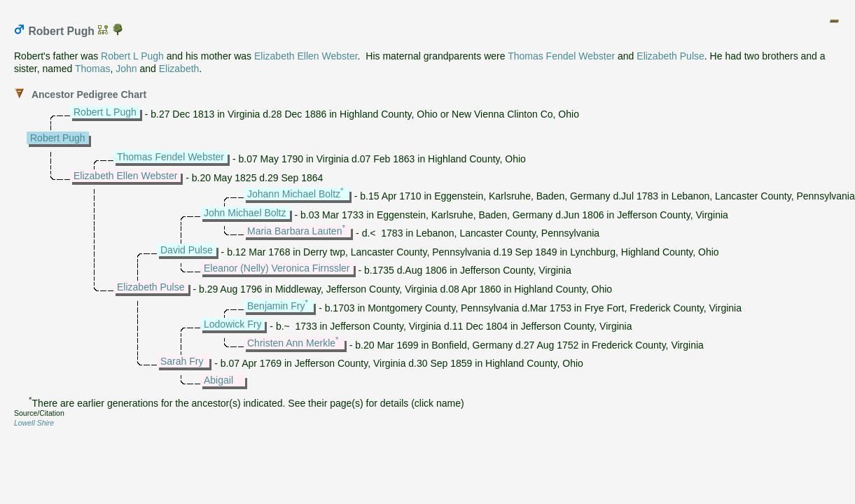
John (126, 69)
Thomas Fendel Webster (561, 56)
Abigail (218, 380)
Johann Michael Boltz (294, 194)
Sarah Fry (182, 361)
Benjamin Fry (276, 306)
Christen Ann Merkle (291, 343)
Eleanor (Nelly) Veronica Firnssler (277, 268)
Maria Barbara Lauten (294, 231)
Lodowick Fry (232, 324)
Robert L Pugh (132, 56)
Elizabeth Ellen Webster (306, 56)
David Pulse (187, 250)
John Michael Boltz (245, 213)
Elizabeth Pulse (670, 56)
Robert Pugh (58, 138)
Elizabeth (179, 69)
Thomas (93, 69)
